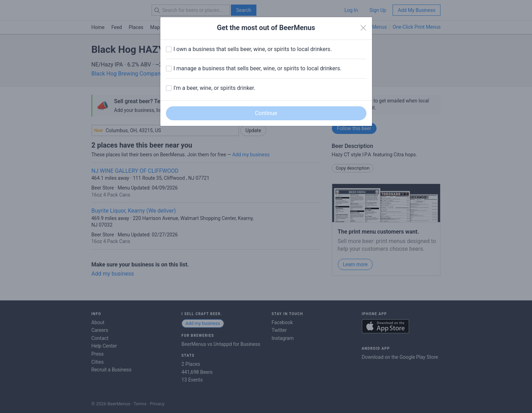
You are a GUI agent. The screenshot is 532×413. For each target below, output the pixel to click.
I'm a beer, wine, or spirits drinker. (214, 88)
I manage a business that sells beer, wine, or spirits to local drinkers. (258, 68)
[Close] (363, 28)
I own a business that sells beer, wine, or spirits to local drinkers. (253, 49)
